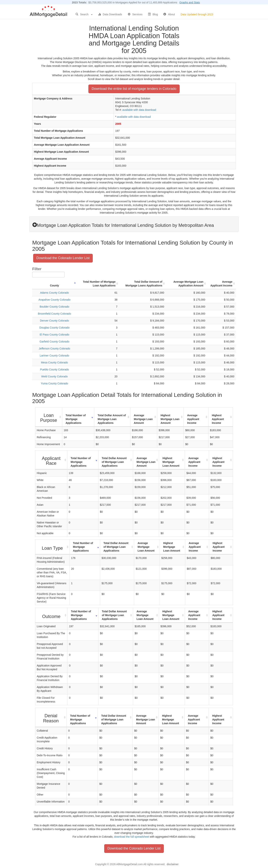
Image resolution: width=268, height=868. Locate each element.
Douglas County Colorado (54, 328)
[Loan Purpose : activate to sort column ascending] (49, 417)
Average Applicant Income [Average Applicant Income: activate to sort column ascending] (221, 284)
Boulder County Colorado (54, 307)
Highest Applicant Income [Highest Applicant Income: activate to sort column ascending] (218, 419)
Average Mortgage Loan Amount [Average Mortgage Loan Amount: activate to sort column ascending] (143, 419)
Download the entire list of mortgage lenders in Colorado (134, 89)
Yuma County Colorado (55, 383)
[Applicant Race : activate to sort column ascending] (51, 460)
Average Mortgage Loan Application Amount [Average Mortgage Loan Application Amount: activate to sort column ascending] (188, 284)
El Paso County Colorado (54, 335)
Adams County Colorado (55, 293)
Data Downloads (110, 14)
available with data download (139, 110)
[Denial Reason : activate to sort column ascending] (51, 718)
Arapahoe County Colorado (54, 300)
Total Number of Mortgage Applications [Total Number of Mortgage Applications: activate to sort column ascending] (76, 419)
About (169, 14)
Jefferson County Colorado (54, 349)
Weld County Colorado (55, 376)
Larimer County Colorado (54, 356)
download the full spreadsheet (132, 837)
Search (84, 14)
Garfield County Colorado (54, 342)
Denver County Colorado (54, 321)
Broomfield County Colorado (54, 314)
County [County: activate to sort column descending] (54, 285)
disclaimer (173, 864)
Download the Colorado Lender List (63, 258)
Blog (153, 14)
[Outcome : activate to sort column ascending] (51, 615)
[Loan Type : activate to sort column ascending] (52, 547)
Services (135, 14)
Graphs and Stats (190, 2)
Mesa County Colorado (54, 362)
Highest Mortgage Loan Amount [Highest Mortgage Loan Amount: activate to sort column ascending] (170, 419)
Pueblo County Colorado (55, 369)
